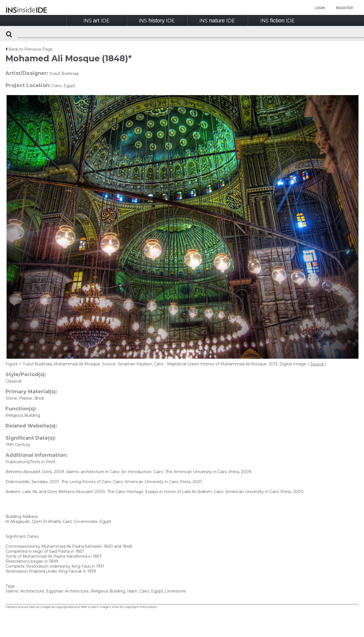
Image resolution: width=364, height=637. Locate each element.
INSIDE (97, 21)
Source (317, 364)
